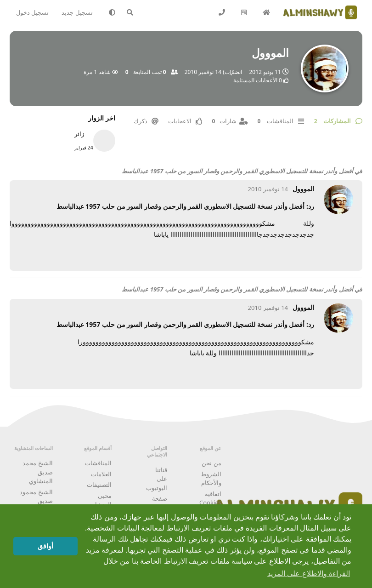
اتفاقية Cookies (210, 498)
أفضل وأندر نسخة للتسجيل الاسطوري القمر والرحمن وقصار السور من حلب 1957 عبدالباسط (237, 171)
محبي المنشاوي (100, 500)
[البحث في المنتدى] (135, 12)
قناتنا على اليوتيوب (157, 479)
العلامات (101, 474)
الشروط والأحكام (211, 479)
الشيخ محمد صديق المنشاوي (37, 472)
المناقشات (98, 463)
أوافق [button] (45, 546)
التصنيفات (99, 485)
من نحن (211, 463)
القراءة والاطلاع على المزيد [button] (309, 574)
